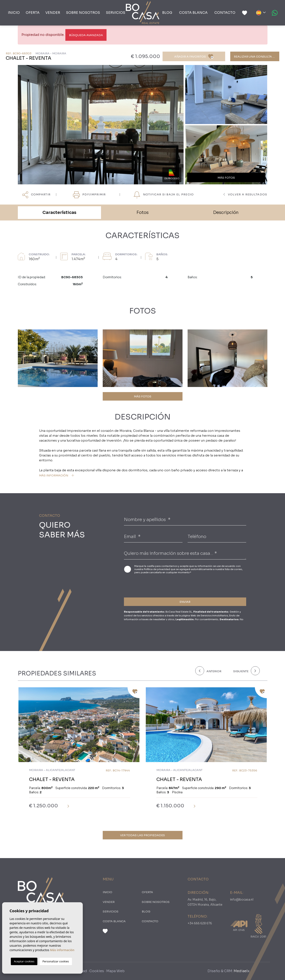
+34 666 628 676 (200, 923)
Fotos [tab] (142, 213)
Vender (53, 13)
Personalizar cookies (56, 961)
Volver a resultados (245, 194)
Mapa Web (115, 971)
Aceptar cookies (24, 961)
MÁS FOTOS (143, 396)
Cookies (97, 971)
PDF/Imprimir (89, 195)
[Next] (246, 671)
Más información (62, 950)
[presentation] (147, 585)
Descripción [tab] (226, 213)
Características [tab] (59, 213)
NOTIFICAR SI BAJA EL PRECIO (164, 195)
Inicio (14, 13)
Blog (167, 13)
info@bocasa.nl (242, 900)
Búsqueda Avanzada (86, 35)
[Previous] (212, 671)
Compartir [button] (37, 195)
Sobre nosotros (83, 13)
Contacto (225, 13)
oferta (33, 13)
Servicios (116, 13)
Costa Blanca (193, 13)
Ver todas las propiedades (142, 835)
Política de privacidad (157, 569)
